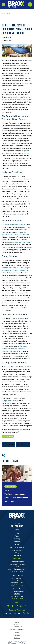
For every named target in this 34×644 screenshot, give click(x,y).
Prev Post (8, 444)
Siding (17, 544)
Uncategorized (8, 436)
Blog (17, 553)
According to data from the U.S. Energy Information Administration (16, 270)
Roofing (17, 539)
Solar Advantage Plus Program (21, 242)
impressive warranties (11, 401)
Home (17, 533)
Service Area (17, 550)
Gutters (17, 542)
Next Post (23, 444)
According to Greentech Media (17, 66)
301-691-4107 (17, 526)
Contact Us (17, 556)
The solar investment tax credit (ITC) (14, 225)
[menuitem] (17, 632)
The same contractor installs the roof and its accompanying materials (14, 349)
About (17, 536)
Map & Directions (17, 571)
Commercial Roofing (17, 547)
